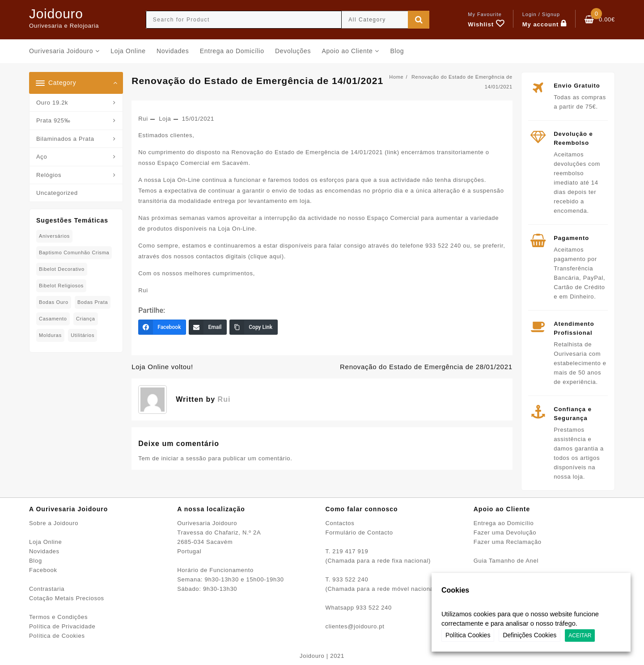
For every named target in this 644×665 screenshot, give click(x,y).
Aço (42, 157)
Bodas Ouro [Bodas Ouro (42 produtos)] (54, 302)
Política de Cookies (57, 636)
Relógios (49, 175)
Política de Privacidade (62, 626)
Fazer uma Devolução (505, 532)
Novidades (44, 551)
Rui (143, 119)
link (392, 152)
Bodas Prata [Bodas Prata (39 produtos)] (93, 302)
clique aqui (266, 256)
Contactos (340, 523)
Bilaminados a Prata (65, 139)
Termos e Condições (58, 617)
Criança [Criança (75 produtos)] (86, 319)
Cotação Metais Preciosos (67, 598)
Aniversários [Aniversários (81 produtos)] (54, 236)
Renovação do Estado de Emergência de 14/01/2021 (257, 81)
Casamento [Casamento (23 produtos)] (53, 319)
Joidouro (56, 14)
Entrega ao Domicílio (504, 523)
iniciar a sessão (184, 458)
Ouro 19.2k (52, 103)
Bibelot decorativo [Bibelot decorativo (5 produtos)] (62, 269)
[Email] (208, 327)
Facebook (43, 570)
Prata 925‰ (53, 120)
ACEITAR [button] (580, 636)
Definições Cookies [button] (530, 635)
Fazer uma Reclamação (508, 542)
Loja (165, 119)
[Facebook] (162, 327)
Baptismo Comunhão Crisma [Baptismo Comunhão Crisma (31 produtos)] (74, 253)
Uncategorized (57, 193)
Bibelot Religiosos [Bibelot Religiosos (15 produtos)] (61, 286)
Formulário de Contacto (359, 532)
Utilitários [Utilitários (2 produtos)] (83, 335)
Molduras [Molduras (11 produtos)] (50, 335)
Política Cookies (468, 635)
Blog (36, 561)
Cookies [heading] (455, 590)
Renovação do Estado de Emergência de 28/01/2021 (426, 367)
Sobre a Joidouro (54, 523)
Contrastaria (47, 589)
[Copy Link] (254, 327)
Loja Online (45, 542)
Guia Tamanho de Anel (506, 561)
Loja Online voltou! (162, 367)
